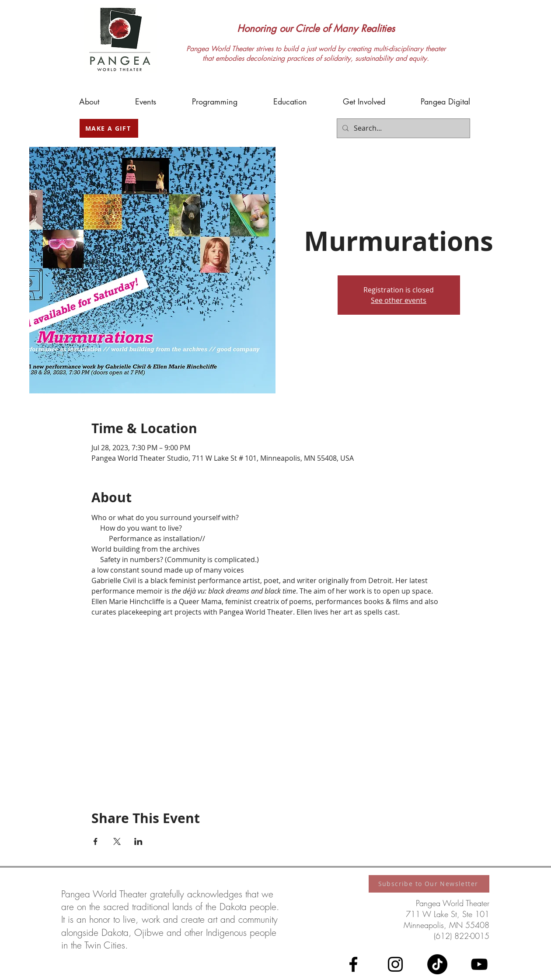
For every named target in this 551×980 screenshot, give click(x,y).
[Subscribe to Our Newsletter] (429, 884)
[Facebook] (353, 964)
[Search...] (403, 128)
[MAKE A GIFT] (109, 128)
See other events (399, 300)
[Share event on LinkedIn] (138, 841)
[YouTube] (479, 964)
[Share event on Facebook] (96, 841)
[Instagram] (395, 964)
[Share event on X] (117, 841)
